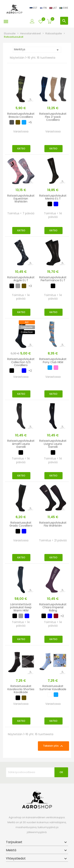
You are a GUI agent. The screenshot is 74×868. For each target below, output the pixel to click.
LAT (53, 8)
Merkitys (37, 50)
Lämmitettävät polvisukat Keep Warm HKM (21, 607)
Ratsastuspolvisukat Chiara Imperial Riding (53, 607)
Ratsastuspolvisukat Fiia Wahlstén (53, 524)
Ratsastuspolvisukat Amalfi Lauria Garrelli (21, 444)
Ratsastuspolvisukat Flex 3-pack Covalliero (53, 117)
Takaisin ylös (53, 746)
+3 (30, 286)
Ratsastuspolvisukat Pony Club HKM (53, 360)
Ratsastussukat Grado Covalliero (21, 524)
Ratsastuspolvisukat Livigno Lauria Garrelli (53, 444)
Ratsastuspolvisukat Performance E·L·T (53, 279)
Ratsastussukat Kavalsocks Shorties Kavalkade (21, 689)
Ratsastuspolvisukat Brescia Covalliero (21, 115)
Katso (21, 149)
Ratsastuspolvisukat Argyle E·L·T (21, 279)
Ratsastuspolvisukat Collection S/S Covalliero (21, 362)
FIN (44, 8)
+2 (30, 371)
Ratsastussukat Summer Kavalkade (53, 688)
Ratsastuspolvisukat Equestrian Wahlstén (21, 199)
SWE (64, 8)
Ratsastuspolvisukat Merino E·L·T (53, 197)
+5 (30, 122)
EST (34, 8)
